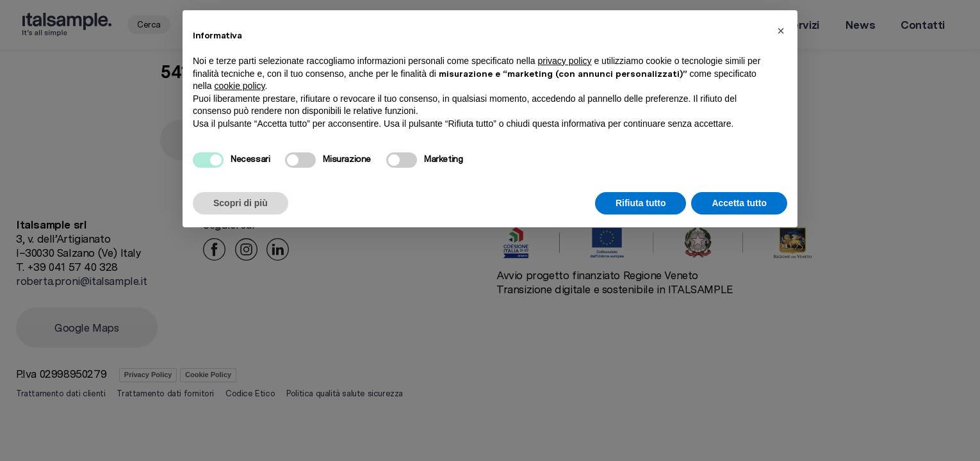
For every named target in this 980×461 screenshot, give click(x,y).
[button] (781, 31)
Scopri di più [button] (241, 203)
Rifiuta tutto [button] (641, 203)
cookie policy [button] (239, 86)
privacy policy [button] (565, 61)
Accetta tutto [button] (739, 203)
